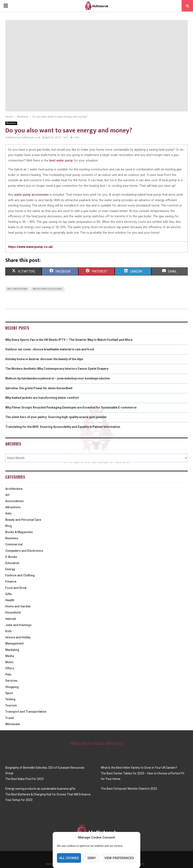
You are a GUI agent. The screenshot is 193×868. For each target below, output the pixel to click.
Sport (9, 693)
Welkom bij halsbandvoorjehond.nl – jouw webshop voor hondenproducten (58, 378)
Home (49, 864)
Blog (9, 526)
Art (7, 495)
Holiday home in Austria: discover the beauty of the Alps (44, 359)
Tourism (11, 705)
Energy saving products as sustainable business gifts (40, 789)
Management (14, 643)
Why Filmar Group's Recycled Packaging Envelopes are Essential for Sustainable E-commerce (71, 407)
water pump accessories (31, 195)
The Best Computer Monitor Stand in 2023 (129, 789)
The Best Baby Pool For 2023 (24, 779)
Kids (8, 631)
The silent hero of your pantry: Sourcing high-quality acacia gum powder (56, 417)
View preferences (119, 858)
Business (11, 123)
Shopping (12, 687)
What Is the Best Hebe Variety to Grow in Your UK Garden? (139, 768)
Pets (8, 674)
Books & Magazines (19, 532)
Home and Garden (18, 606)
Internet (11, 619)
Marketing (12, 650)
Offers (10, 668)
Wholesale (13, 724)
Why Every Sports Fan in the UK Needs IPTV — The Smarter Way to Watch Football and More (69, 340)
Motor (10, 662)
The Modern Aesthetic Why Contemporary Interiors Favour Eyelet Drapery (57, 369)
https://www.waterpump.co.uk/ (31, 247)
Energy (10, 569)
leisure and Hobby (18, 637)
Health (10, 600)
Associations (14, 501)
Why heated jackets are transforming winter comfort (42, 398)
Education (12, 563)
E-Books (11, 557)
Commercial (14, 544)
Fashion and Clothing (20, 575)
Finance (11, 581)
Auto (8, 513)
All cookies (69, 858)
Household (13, 612)
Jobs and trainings (18, 625)
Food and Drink (16, 588)
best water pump (61, 160)
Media (10, 656)
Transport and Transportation (26, 712)
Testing (10, 699)
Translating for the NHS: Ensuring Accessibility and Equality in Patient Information (63, 427)
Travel (10, 718)
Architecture (14, 489)
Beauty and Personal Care (23, 520)
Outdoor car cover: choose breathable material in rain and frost (50, 349)
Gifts (9, 594)
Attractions (13, 507)
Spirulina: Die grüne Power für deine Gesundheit (39, 388)
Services (11, 681)
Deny (92, 858)
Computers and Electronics (24, 551)
